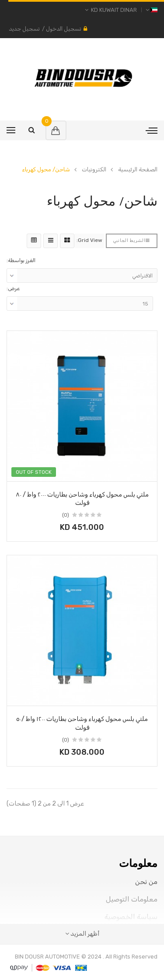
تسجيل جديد (24, 29)
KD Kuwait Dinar (111, 10)
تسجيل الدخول (64, 29)
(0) (66, 515)
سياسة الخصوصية (131, 917)
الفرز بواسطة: (21, 260)
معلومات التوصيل (132, 899)
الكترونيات (94, 170)
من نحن (146, 882)
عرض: (13, 288)
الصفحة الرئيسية (138, 170)
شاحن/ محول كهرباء (46, 170)
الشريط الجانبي (132, 241)
